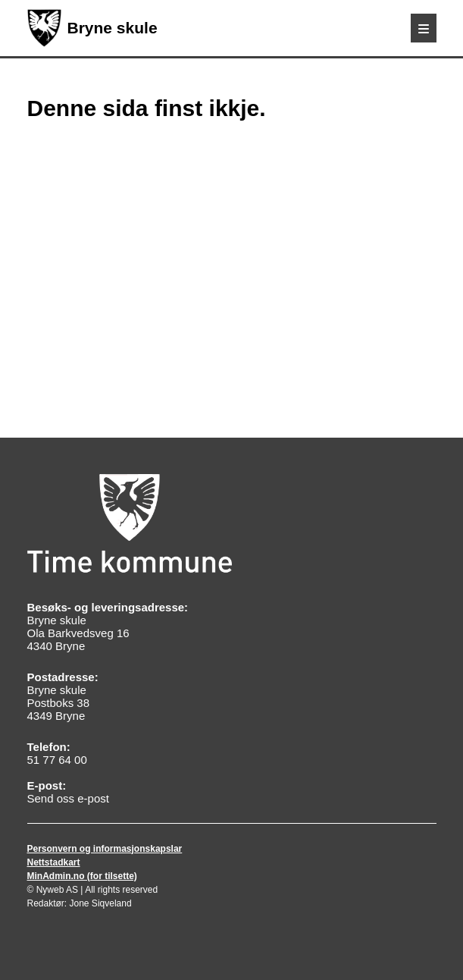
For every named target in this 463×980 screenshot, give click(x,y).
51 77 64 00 (57, 760)
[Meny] (424, 28)
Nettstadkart (54, 862)
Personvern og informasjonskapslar (105, 849)
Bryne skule (92, 28)
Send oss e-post (68, 798)
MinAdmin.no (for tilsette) (82, 876)
